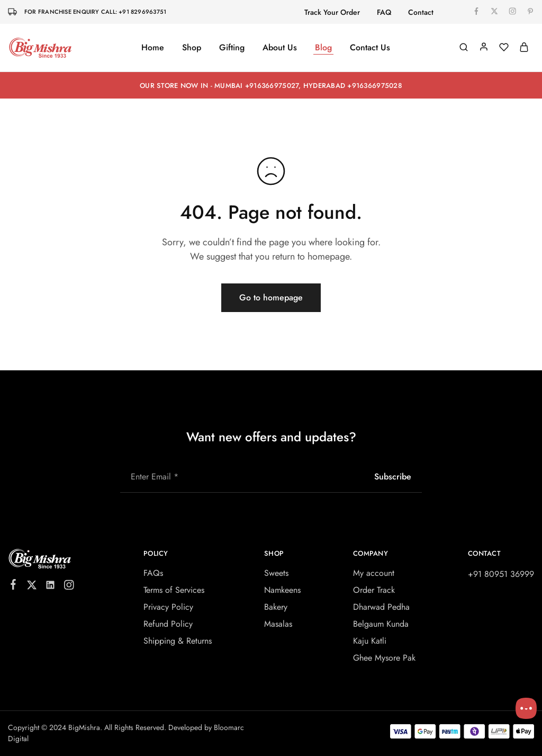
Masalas (278, 624)
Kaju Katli (370, 641)
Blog (323, 48)
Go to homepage (271, 297)
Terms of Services (174, 590)
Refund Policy (168, 624)
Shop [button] (192, 48)
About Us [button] (280, 48)
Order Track (374, 590)
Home (153, 48)
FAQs (153, 573)
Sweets (276, 573)
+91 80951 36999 (501, 574)
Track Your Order (332, 12)
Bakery (276, 607)
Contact (421, 12)
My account (374, 573)
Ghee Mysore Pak (384, 658)
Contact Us (370, 48)
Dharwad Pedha (381, 607)
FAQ (384, 12)
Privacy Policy (168, 607)
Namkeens (282, 590)
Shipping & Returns (178, 641)
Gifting (232, 48)
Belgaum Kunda (381, 624)
